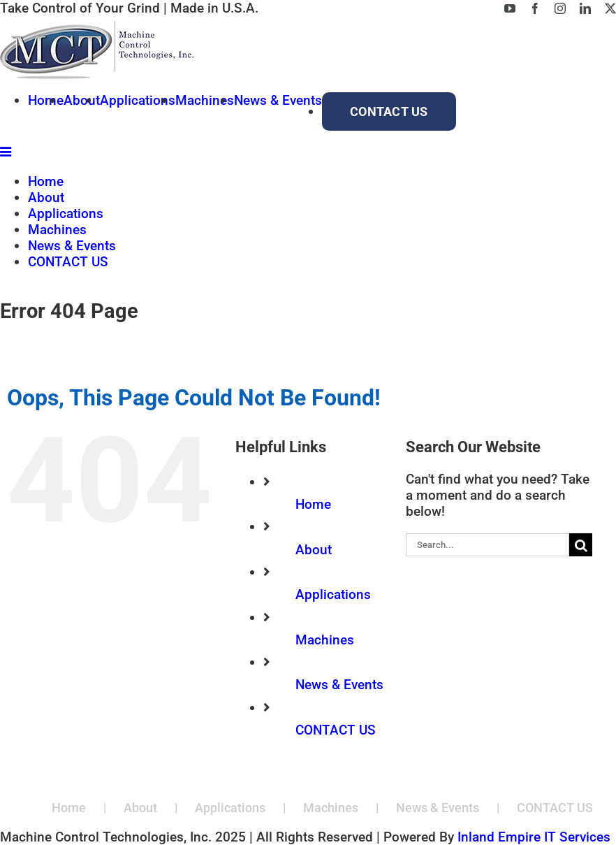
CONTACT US (336, 730)
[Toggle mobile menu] (7, 151)
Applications (333, 594)
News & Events (339, 685)
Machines (325, 640)
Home (313, 504)
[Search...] (487, 545)
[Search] (581, 545)
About (314, 550)
